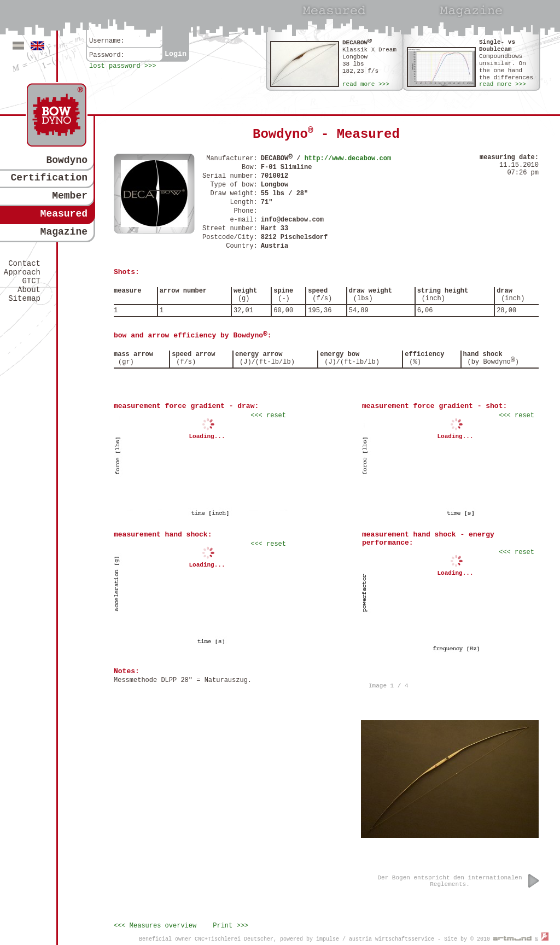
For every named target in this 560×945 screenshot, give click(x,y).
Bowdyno (67, 160)
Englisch (37, 46)
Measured (64, 214)
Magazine (64, 232)
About (29, 290)
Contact (24, 264)
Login (176, 54)
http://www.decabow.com (348, 159)
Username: (107, 41)
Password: (107, 55)
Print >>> (231, 926)
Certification (49, 178)
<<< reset (268, 416)
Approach (22, 272)
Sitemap (24, 299)
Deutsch (18, 46)
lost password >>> (122, 66)
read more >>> (366, 84)
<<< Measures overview (155, 926)
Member (70, 196)
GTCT (31, 281)
